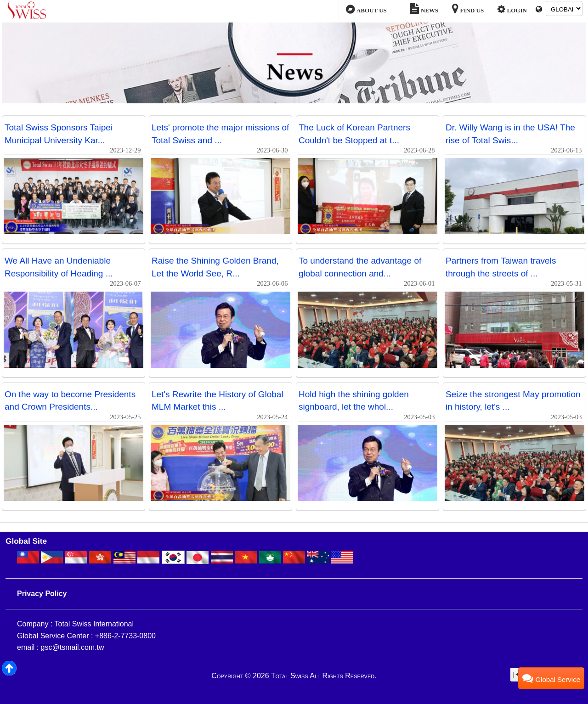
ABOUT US (366, 10)
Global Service (551, 678)
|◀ (516, 675)
